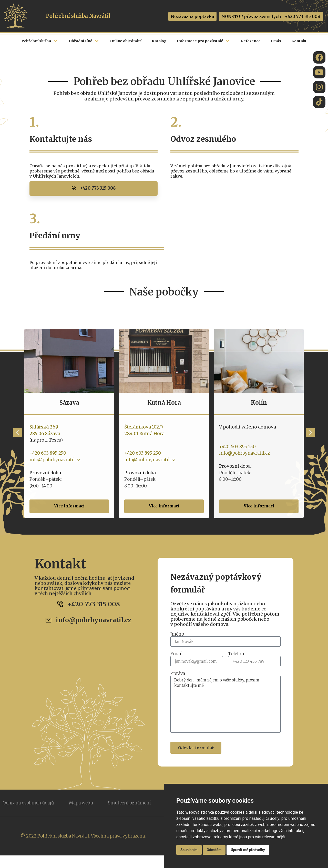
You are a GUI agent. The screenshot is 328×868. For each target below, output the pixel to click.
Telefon (236, 654)
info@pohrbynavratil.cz (66, 459)
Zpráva (178, 674)
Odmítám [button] (214, 850)
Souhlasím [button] (189, 850)
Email (176, 654)
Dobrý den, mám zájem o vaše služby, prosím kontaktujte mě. (225, 704)
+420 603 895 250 (59, 453)
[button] (18, 432)
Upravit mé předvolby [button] (248, 850)
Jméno (177, 634)
